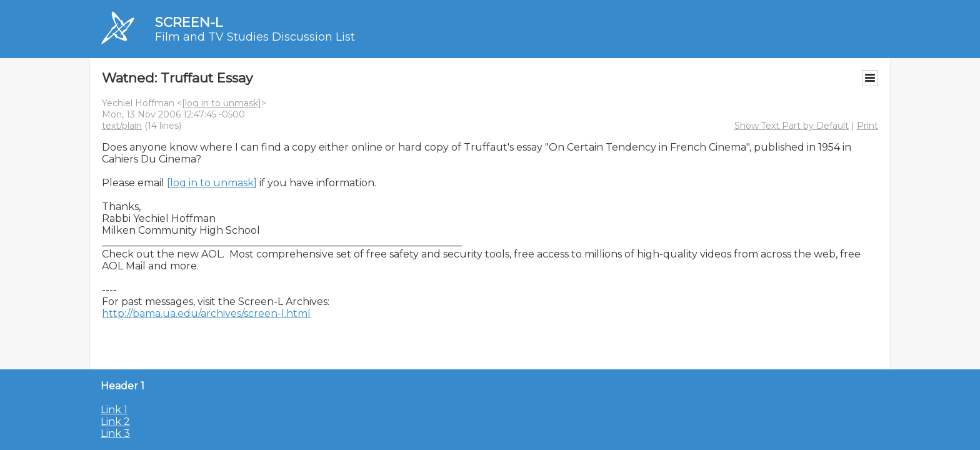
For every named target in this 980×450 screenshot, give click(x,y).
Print (867, 126)
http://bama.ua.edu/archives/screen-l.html (206, 313)
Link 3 (115, 433)
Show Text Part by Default (792, 126)
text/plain (122, 126)
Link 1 (114, 410)
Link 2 (115, 422)
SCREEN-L (189, 22)
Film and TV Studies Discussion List (255, 37)
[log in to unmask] (222, 103)
